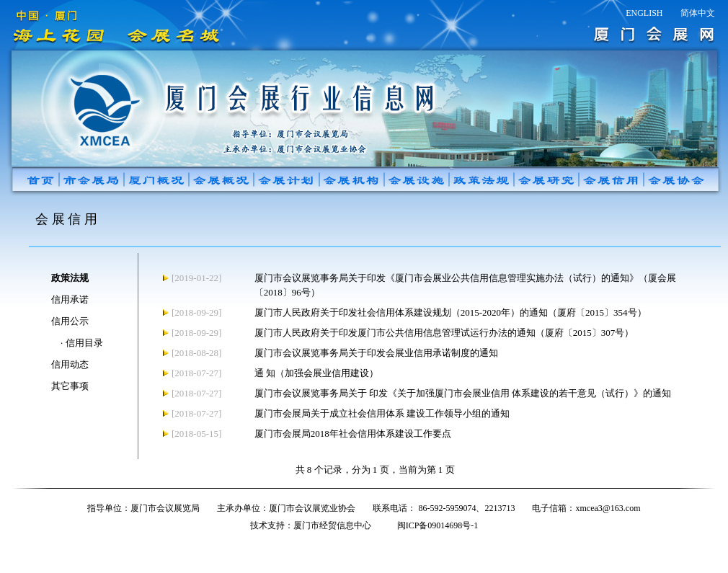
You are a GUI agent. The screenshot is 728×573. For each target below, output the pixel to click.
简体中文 (698, 13)
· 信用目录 (82, 343)
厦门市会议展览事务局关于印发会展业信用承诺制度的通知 (376, 353)
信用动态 (70, 364)
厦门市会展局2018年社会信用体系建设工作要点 (353, 434)
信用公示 (70, 321)
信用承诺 (70, 299)
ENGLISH (644, 13)
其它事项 (70, 386)
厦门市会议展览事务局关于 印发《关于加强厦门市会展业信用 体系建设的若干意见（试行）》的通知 (463, 393)
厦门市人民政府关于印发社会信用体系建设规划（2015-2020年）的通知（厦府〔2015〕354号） (450, 312)
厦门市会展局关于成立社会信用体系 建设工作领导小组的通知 (382, 413)
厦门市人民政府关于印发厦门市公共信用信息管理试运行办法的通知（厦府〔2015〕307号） (444, 333)
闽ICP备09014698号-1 (438, 525)
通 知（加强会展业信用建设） (316, 373)
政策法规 (70, 278)
